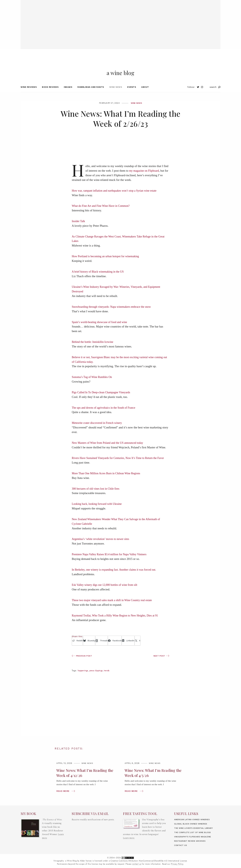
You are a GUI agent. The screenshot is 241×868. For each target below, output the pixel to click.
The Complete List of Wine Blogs (195, 832)
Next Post (161, 662)
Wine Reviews (29, 93)
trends (110, 677)
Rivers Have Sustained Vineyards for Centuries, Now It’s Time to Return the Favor (120, 464)
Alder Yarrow (86, 861)
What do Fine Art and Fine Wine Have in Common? (102, 212)
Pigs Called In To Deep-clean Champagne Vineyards (103, 399)
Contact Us (181, 845)
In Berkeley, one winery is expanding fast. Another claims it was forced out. (116, 576)
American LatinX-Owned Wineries (194, 819)
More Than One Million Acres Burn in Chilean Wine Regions (108, 480)
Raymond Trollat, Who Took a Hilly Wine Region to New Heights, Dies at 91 (117, 622)
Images (68, 93)
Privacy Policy (177, 864)
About (145, 93)
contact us (137, 864)
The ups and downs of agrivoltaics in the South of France (105, 414)
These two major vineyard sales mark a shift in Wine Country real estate (114, 606)
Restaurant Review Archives (192, 841)
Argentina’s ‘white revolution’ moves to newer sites (102, 545)
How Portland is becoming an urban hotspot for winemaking (107, 263)
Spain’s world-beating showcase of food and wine (101, 328)
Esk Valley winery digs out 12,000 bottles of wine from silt (106, 591)
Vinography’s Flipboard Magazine (195, 837)
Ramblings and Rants (91, 93)
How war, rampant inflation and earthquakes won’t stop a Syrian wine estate (116, 197)
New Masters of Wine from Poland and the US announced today (109, 449)
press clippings (98, 677)
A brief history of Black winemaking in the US (99, 278)
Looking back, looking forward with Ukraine (98, 510)
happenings (83, 677)
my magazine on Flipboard (145, 177)
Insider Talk (79, 227)
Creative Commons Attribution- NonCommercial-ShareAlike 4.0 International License (149, 861)
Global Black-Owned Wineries (193, 824)
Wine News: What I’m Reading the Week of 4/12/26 (83, 779)
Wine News (116, 93)
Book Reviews (50, 93)
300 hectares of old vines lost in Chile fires (97, 495)
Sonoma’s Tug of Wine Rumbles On (93, 383)
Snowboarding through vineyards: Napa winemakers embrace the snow (113, 313)
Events (132, 93)
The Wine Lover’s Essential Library (196, 828)
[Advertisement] (120, 21)
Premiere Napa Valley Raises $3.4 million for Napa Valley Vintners (111, 561)
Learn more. (129, 838)
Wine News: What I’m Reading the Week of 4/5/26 (151, 779)
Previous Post (83, 662)
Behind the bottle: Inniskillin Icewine (94, 348)
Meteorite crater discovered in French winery (98, 429)
